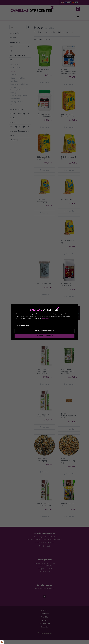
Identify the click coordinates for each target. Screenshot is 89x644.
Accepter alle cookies (44, 336)
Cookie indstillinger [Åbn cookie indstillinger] (22, 326)
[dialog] (44, 322)
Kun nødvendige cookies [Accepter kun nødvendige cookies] (44, 331)
